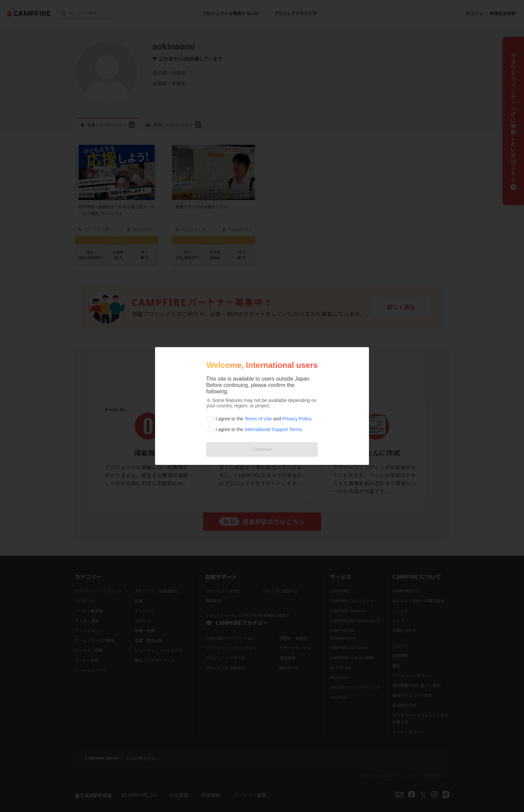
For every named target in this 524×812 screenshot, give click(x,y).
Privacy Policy (297, 419)
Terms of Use (258, 419)
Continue (262, 449)
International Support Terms (273, 429)
